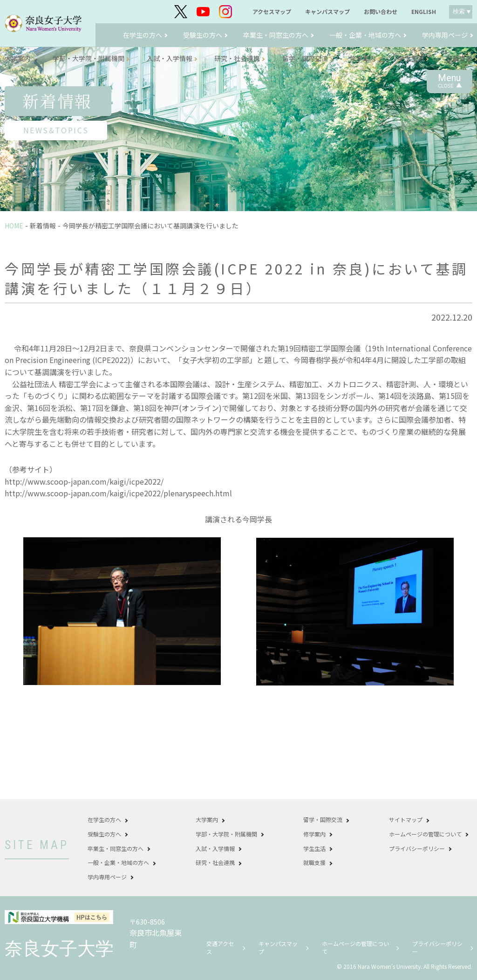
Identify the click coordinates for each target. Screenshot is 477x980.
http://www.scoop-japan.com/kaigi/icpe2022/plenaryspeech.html (118, 493)
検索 (459, 11)
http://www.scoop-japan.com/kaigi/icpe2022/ (84, 481)
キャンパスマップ (327, 12)
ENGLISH (424, 12)
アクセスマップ (272, 12)
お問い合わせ (381, 12)
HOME (14, 226)
